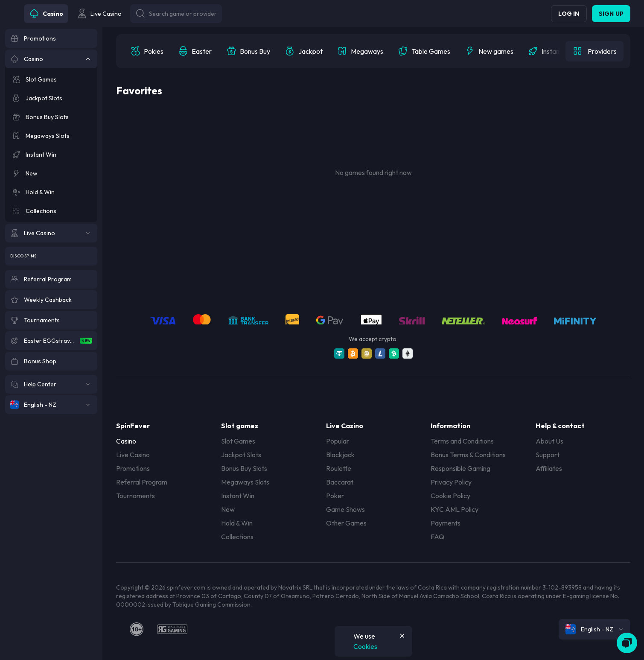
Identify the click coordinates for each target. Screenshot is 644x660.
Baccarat (340, 482)
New (228, 509)
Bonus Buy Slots (244, 468)
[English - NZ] (51, 405)
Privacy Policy (451, 482)
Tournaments (136, 496)
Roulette (339, 468)
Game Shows (345, 509)
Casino (126, 441)
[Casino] (51, 59)
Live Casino (133, 455)
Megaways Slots (245, 482)
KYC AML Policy (455, 509)
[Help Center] (51, 384)
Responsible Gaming (460, 468)
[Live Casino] (51, 233)
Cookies (365, 646)
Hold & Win (237, 523)
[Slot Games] (51, 79)
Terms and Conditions (462, 441)
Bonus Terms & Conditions (468, 455)
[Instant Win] (51, 155)
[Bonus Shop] (51, 361)
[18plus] (137, 629)
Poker (335, 496)
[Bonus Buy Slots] (51, 117)
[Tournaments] (51, 320)
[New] (51, 173)
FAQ (437, 537)
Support (548, 455)
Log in (569, 14)
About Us (549, 441)
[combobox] (594, 629)
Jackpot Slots (241, 455)
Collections (237, 537)
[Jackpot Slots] (51, 98)
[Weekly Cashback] (51, 300)
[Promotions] (51, 38)
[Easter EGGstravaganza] (51, 341)
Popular (338, 441)
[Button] (176, 14)
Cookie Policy (450, 496)
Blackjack (340, 455)
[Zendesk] (627, 643)
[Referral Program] (51, 279)
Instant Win (238, 496)
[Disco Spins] (51, 256)
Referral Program (142, 482)
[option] (147, 51)
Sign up (611, 14)
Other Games (346, 523)
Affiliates (549, 468)
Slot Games (238, 441)
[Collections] (51, 211)
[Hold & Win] (51, 192)
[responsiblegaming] (172, 629)
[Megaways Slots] (51, 136)
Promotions (133, 468)
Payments (446, 523)
